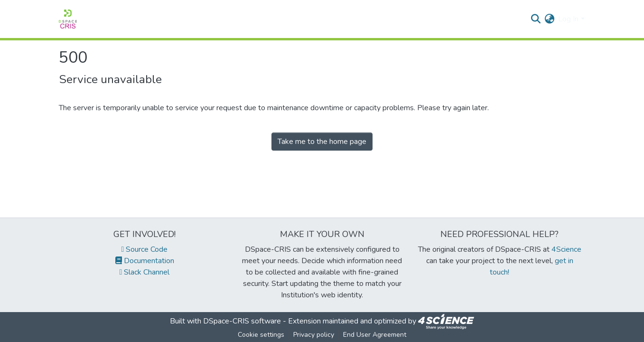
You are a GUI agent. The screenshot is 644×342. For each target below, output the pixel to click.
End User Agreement (375, 335)
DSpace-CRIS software (242, 321)
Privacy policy (314, 335)
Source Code (145, 249)
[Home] (68, 19)
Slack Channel (145, 272)
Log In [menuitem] (568, 19)
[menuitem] (549, 19)
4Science (566, 249)
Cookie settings (261, 335)
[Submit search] (536, 19)
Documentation (145, 261)
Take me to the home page (322, 142)
